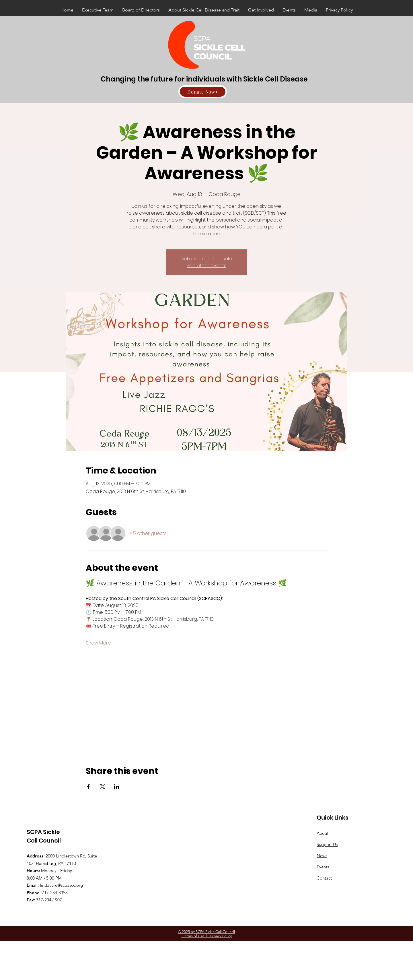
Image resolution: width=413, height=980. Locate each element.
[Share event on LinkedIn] (117, 787)
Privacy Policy (219, 936)
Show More (98, 643)
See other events (206, 266)
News (322, 856)
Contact (324, 878)
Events (323, 867)
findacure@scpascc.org (61, 885)
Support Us (327, 844)
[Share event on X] (103, 787)
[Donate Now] (203, 92)
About (323, 833)
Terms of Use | (194, 936)
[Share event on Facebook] (88, 787)
